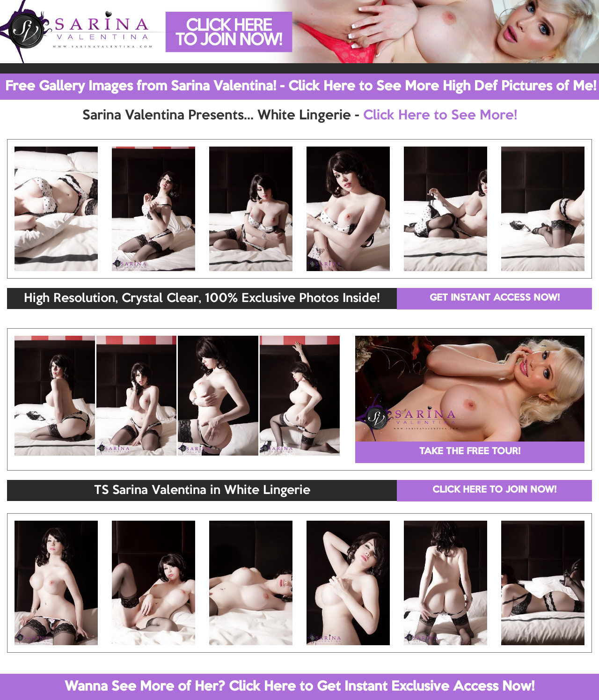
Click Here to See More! (440, 116)
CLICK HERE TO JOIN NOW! (494, 490)
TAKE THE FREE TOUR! (470, 452)
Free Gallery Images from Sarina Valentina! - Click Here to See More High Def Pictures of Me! (301, 87)
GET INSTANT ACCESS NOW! (495, 298)
